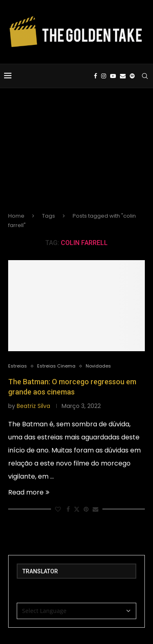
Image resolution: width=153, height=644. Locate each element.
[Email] (123, 76)
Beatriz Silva (33, 406)
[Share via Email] (95, 509)
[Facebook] (95, 76)
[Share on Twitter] (77, 509)
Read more (29, 492)
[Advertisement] (76, 157)
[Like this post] (58, 509)
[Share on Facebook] (68, 509)
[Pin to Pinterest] (86, 509)
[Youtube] (113, 76)
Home (16, 216)
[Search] (145, 76)
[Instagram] (104, 76)
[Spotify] (132, 76)
